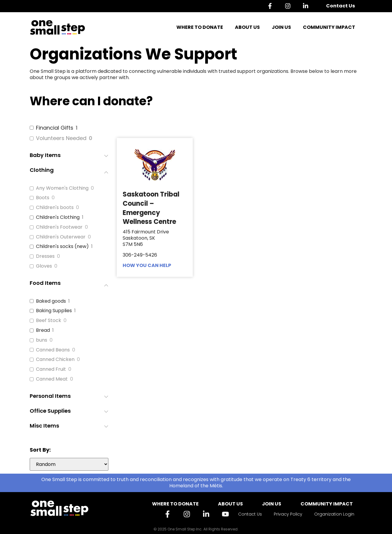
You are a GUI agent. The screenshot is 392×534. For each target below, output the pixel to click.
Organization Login (334, 514)
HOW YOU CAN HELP (147, 265)
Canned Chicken (55, 360)
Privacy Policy (288, 514)
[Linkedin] (307, 6)
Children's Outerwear (61, 237)
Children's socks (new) (62, 247)
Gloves (44, 266)
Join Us (281, 27)
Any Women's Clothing (62, 188)
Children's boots (55, 208)
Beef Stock (49, 321)
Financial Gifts (55, 128)
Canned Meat (52, 379)
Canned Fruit (51, 369)
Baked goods (51, 301)
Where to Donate (200, 27)
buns (42, 340)
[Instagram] (289, 6)
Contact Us (340, 6)
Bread (43, 330)
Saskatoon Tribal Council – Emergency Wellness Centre (151, 208)
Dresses (45, 256)
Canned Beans (53, 350)
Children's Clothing (58, 217)
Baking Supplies (54, 311)
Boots (43, 198)
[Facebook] (271, 6)
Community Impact (329, 27)
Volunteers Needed (61, 138)
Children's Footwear (59, 227)
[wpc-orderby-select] (69, 464)
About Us (247, 27)
